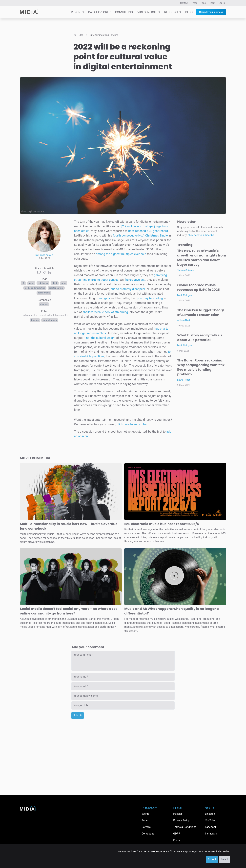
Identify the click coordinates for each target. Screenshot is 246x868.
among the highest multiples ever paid (121, 254)
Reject (225, 859)
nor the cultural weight (101, 338)
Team (213, 3)
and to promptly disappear (128, 289)
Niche (31, 283)
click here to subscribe (132, 424)
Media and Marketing (35, 288)
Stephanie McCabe (36, 211)
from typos (103, 298)
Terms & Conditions (185, 827)
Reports (77, 12)
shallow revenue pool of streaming (105, 312)
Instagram (211, 834)
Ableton (44, 304)
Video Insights (149, 12)
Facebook (211, 827)
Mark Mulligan (185, 295)
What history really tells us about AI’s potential (200, 338)
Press (194, 3)
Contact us (148, 834)
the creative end (135, 280)
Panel (203, 3)
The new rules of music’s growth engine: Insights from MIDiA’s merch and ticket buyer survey (202, 258)
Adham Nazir (184, 320)
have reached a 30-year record (148, 231)
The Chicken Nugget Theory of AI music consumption (201, 312)
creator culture (56, 288)
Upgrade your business (211, 12)
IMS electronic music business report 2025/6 (162, 524)
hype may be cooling (149, 298)
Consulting (124, 12)
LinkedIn (210, 814)
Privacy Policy (181, 820)
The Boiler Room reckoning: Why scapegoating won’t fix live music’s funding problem (201, 367)
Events (145, 814)
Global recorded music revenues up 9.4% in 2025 (198, 287)
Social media (44, 293)
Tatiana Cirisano (186, 270)
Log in (222, 3)
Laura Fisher (184, 380)
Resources (172, 12)
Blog (189, 12)
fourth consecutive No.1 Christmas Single (140, 235)
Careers (146, 827)
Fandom (35, 320)
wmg (64, 283)
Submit (78, 715)
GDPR (177, 834)
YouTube (210, 820)
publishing (43, 283)
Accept (212, 859)
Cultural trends (50, 320)
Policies (178, 814)
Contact (184, 3)
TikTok (55, 283)
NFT (23, 283)
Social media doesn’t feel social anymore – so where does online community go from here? (69, 611)
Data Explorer (99, 12)
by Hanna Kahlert (44, 255)
